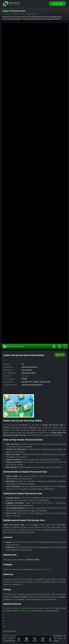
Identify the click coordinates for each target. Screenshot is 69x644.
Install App (57, 4)
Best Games (9, 630)
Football (25, 374)
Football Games (25, 609)
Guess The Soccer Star (14, 345)
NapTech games (43, 568)
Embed (60, 353)
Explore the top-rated (13, 634)
